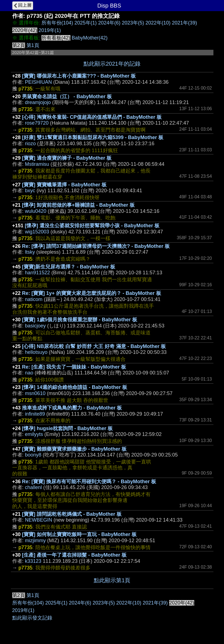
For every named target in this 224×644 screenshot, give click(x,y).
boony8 (33, 455)
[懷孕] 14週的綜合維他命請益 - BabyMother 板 (75, 387)
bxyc (30, 191)
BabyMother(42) (90, 38)
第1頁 (33, 45)
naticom (34, 299)
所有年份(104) (57, 23)
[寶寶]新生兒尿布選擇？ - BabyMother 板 (69, 267)
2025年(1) (86, 23)
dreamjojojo (38, 102)
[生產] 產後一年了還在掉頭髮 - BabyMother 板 (74, 555)
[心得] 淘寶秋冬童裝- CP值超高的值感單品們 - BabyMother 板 (92, 117)
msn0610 (35, 393)
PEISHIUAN (39, 82)
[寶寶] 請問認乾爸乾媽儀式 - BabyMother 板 (72, 514)
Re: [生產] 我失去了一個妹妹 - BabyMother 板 (74, 367)
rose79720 (37, 123)
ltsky (30, 252)
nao (29, 373)
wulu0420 (36, 211)
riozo (30, 144)
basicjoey (35, 326)
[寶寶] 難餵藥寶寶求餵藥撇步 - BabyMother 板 (74, 449)
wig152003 (37, 232)
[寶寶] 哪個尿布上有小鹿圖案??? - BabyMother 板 (79, 76)
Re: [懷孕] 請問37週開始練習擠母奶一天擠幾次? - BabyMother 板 (96, 246)
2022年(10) (158, 23)
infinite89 (35, 414)
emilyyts (34, 434)
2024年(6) (109, 23)
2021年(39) (184, 23)
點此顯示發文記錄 (32, 618)
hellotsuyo (36, 352)
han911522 (38, 273)
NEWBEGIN (39, 520)
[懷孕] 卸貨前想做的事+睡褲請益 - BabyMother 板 (78, 205)
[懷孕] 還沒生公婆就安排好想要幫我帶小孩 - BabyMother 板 (92, 226)
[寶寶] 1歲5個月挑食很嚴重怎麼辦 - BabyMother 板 (80, 320)
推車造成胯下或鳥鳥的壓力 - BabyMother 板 (72, 408)
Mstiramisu (37, 164)
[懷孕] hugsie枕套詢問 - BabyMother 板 (67, 428)
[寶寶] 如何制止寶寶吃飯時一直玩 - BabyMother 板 (79, 534)
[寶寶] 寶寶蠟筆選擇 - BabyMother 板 (64, 185)
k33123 (33, 561)
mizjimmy (35, 541)
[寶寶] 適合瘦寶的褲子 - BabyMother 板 (67, 158)
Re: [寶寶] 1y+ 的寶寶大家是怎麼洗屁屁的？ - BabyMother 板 (92, 293)
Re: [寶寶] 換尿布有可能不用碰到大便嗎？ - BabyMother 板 (89, 482)
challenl (34, 487)
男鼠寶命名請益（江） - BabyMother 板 (67, 97)
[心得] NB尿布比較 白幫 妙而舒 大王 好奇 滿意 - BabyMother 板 (94, 346)
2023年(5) (133, 23)
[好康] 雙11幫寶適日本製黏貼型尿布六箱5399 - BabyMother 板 (93, 137)
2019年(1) (50, 30)
